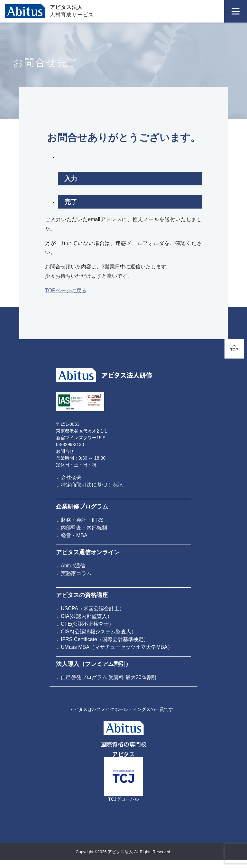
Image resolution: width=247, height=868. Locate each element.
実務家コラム (76, 573)
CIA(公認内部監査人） (87, 616)
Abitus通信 (73, 566)
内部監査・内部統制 (84, 528)
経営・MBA (74, 535)
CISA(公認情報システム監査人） (99, 632)
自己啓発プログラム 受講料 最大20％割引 (109, 677)
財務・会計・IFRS (82, 520)
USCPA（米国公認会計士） (93, 608)
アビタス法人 (66, 7)
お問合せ (65, 451)
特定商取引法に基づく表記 (92, 485)
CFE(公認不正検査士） (87, 624)
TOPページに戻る (66, 290)
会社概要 (71, 477)
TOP (234, 348)
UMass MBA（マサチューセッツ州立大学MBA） (117, 647)
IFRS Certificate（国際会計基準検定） (105, 639)
